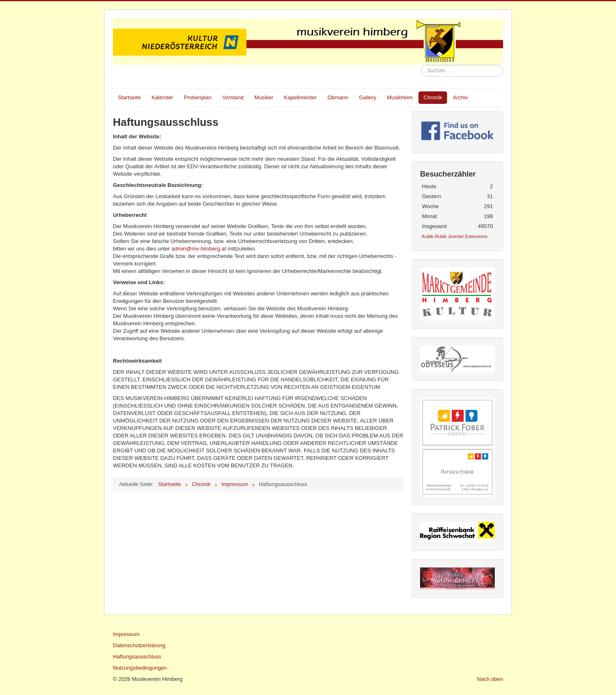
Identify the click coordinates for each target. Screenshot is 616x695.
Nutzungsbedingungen (140, 668)
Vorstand (233, 97)
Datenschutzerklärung (139, 645)
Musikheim (400, 97)
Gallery (368, 97)
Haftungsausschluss (137, 657)
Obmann (338, 97)
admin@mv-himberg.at (199, 249)
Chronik (433, 97)
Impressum (126, 634)
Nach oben (490, 679)
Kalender (162, 97)
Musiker (264, 97)
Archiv (460, 97)
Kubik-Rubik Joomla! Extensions (455, 236)
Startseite (129, 97)
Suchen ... (421, 65)
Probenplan (198, 97)
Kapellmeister (300, 97)
